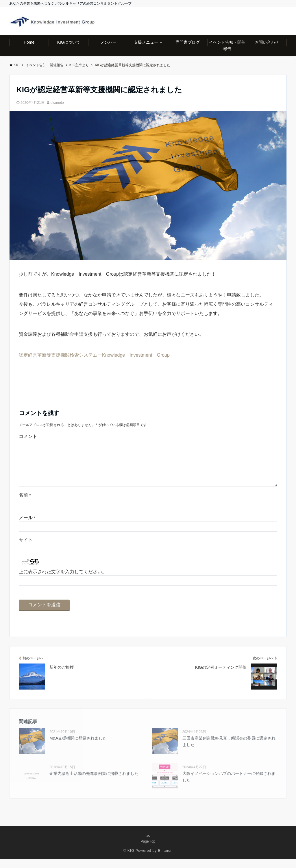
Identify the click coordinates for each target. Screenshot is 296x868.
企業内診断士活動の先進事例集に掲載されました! (95, 783)
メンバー (108, 42)
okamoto (57, 103)
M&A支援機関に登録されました (78, 747)
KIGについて (69, 42)
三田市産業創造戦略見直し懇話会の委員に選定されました (229, 751)
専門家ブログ (188, 42)
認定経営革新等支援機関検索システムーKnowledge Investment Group (94, 355)
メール (27, 527)
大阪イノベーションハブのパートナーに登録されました (229, 786)
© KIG (129, 860)
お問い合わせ (267, 42)
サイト (26, 549)
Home (29, 42)
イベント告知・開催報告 (227, 45)
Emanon (165, 860)
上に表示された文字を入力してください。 (63, 581)
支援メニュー (146, 42)
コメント (28, 436)
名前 (25, 504)
